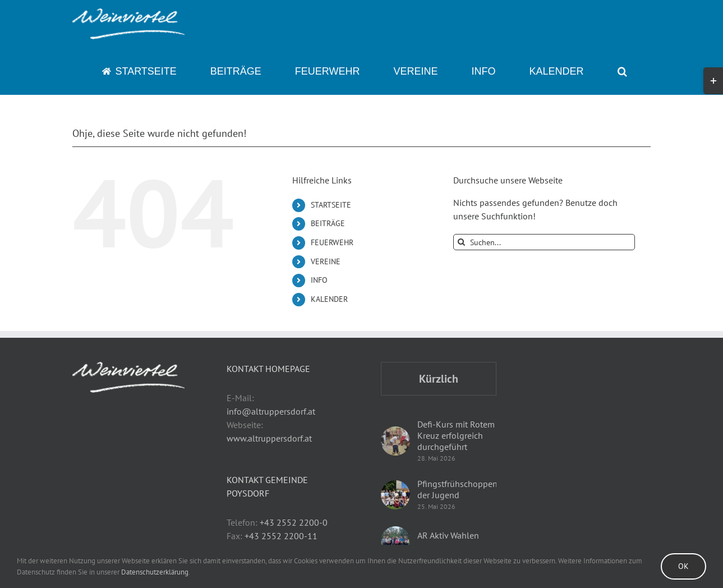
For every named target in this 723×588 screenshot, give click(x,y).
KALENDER (329, 299)
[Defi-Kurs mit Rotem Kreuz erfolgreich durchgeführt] (395, 441)
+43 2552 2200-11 (281, 536)
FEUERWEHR (332, 242)
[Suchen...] (544, 242)
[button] (622, 71)
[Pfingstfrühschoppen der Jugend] (395, 495)
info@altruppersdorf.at (271, 411)
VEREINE (326, 261)
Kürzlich (439, 379)
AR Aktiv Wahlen (448, 535)
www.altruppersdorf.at (269, 438)
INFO (319, 280)
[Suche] (461, 242)
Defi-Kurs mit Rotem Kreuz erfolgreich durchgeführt (456, 435)
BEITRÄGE (328, 223)
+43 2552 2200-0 (294, 522)
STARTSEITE (331, 205)
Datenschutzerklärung (155, 572)
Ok (683, 566)
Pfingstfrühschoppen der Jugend (457, 489)
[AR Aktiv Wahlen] (395, 541)
